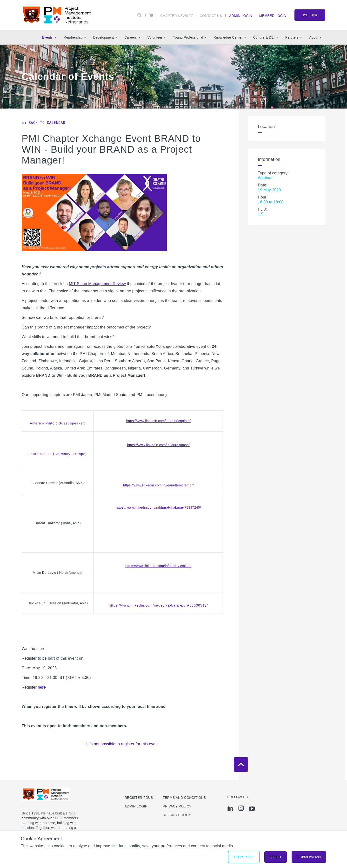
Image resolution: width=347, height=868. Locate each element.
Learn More (244, 857)
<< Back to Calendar (43, 123)
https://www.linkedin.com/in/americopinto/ (158, 421)
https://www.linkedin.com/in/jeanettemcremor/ (158, 485)
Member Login (273, 16)
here (42, 687)
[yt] (252, 809)
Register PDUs (139, 798)
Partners (294, 37)
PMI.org (310, 15)
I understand (309, 857)
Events (49, 37)
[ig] (241, 808)
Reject (276, 857)
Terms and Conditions (184, 798)
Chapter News (174, 16)
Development (105, 37)
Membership (75, 37)
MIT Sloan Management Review (97, 284)
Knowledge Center (230, 37)
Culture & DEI (266, 37)
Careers (132, 37)
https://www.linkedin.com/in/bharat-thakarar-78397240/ (158, 507)
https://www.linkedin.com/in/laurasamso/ (158, 445)
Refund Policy (177, 815)
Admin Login (241, 16)
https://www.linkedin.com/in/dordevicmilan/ (158, 566)
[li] (230, 808)
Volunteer (157, 37)
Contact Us (211, 16)
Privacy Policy (177, 806)
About (315, 37)
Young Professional (190, 37)
